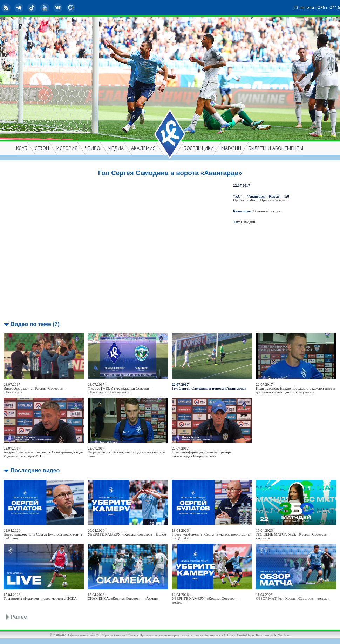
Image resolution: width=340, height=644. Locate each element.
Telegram (20, 8)
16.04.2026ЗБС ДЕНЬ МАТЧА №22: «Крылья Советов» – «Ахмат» (293, 534)
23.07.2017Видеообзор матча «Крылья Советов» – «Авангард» (35, 388)
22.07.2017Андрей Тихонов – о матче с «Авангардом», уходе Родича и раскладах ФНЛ (43, 452)
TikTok (33, 8)
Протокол (241, 200)
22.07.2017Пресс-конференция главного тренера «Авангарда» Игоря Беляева (202, 452)
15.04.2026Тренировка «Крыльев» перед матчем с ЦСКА (40, 597)
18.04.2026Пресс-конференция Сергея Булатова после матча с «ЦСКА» (211, 534)
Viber (72, 8)
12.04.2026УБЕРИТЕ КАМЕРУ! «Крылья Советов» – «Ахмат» (206, 599)
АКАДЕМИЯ (143, 148)
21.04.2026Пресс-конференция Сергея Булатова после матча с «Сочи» (43, 534)
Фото (254, 200)
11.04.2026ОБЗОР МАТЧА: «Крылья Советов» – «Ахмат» (293, 597)
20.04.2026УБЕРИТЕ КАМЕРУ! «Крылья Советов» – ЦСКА (127, 532)
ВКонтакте (59, 8)
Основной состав (267, 211)
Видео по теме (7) (35, 324)
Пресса (266, 200)
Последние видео (35, 470)
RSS (7, 8)
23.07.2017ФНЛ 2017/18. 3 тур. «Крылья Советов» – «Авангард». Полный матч (121, 388)
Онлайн (280, 200)
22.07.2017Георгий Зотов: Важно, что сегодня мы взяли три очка (126, 452)
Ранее (19, 617)
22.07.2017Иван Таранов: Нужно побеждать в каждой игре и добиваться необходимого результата (295, 388)
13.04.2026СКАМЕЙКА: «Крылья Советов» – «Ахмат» (123, 597)
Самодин (248, 222)
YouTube (46, 8)
